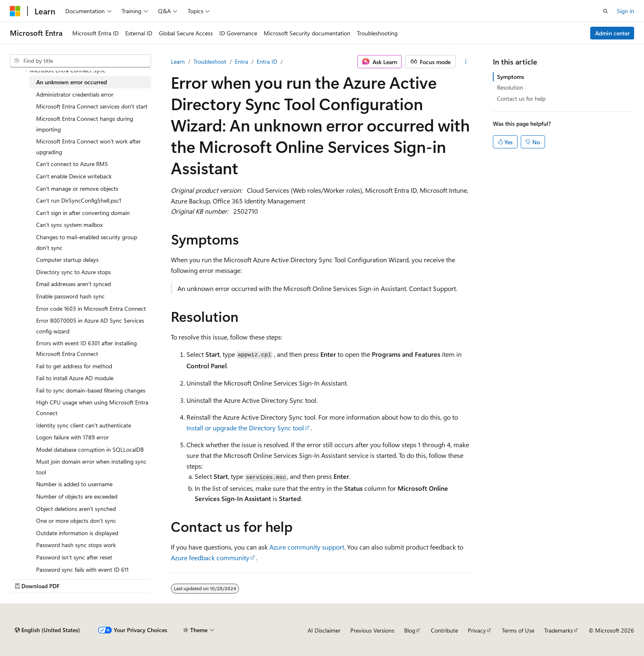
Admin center (612, 33)
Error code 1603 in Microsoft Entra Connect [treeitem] (91, 308)
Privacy (477, 630)
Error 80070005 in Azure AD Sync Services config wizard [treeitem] (90, 326)
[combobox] (80, 61)
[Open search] (605, 11)
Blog (410, 630)
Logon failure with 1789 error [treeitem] (72, 437)
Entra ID (267, 61)
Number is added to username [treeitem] (74, 484)
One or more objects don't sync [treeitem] (76, 521)
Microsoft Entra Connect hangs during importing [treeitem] (85, 124)
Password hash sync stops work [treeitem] (76, 545)
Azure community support (307, 547)
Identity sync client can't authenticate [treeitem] (84, 425)
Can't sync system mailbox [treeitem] (69, 225)
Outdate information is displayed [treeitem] (77, 533)
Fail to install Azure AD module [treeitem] (75, 378)
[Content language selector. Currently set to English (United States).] (47, 630)
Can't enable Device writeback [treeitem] (74, 176)
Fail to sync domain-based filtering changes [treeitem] (91, 390)
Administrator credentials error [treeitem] (75, 94)
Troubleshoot (210, 61)
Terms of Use (518, 630)
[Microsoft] (15, 11)
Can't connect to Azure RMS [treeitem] (72, 164)
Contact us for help (521, 98)
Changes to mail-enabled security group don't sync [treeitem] (87, 242)
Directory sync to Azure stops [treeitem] (74, 272)
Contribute (444, 630)
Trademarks (559, 630)
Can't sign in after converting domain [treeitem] (83, 213)
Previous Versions (372, 630)
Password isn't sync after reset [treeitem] (74, 557)
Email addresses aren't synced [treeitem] (74, 284)
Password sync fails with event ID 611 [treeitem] (82, 569)
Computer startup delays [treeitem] (67, 260)
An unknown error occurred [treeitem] (71, 82)
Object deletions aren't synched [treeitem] (76, 509)
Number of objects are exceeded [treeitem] (77, 496)
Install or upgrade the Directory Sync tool (245, 428)
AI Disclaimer (324, 630)
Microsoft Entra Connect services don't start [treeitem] (92, 106)
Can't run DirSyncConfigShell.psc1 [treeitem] (79, 200)
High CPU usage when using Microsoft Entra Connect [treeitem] (92, 408)
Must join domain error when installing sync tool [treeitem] (91, 467)
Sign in (626, 11)
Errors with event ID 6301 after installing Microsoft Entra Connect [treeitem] (86, 348)
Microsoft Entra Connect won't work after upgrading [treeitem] (89, 147)
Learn (178, 61)
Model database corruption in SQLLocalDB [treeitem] (90, 449)
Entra (241, 61)
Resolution (510, 87)
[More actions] (466, 62)
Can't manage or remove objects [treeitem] (77, 188)
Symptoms (511, 77)
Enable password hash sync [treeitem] (70, 296)
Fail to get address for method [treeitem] (74, 366)
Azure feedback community (210, 558)
